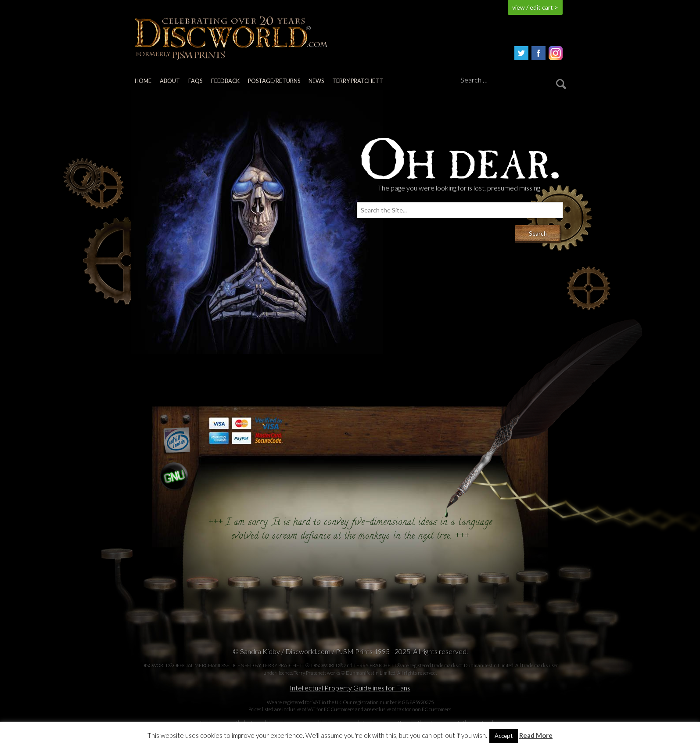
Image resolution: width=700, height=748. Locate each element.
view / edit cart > (535, 7)
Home (143, 81)
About (170, 81)
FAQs (195, 81)
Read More (536, 735)
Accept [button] (504, 736)
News (316, 81)
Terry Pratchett (358, 81)
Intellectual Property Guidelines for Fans (350, 688)
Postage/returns (274, 81)
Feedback (225, 81)
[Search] (512, 80)
